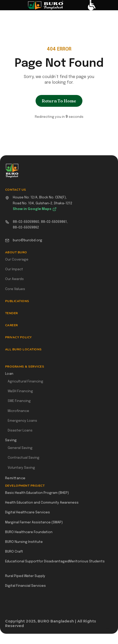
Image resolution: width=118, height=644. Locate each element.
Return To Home (59, 101)
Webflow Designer (111, 628)
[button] (9, 5)
